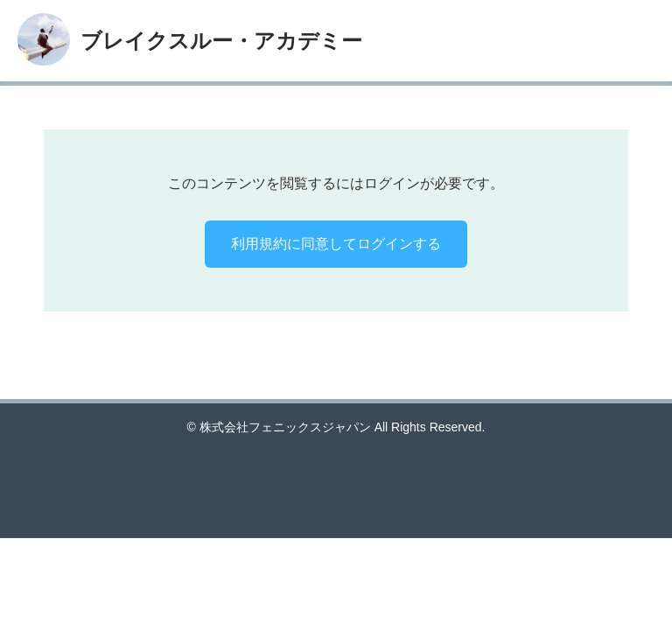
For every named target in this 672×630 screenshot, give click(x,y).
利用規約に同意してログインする (336, 244)
